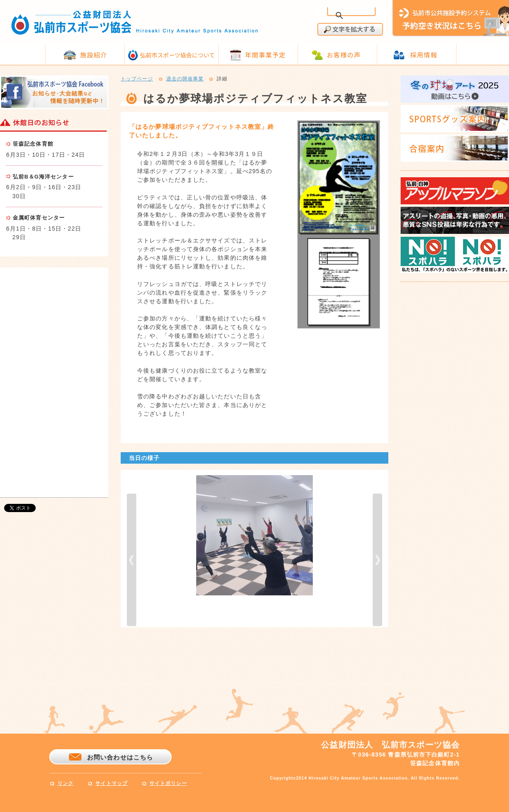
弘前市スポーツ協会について (177, 55)
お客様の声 (344, 55)
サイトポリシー (168, 783)
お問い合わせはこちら (120, 757)
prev (132, 560)
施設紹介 (94, 55)
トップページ (137, 79)
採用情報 (424, 55)
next (377, 560)
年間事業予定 (265, 55)
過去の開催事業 (185, 79)
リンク (65, 783)
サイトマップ (111, 783)
